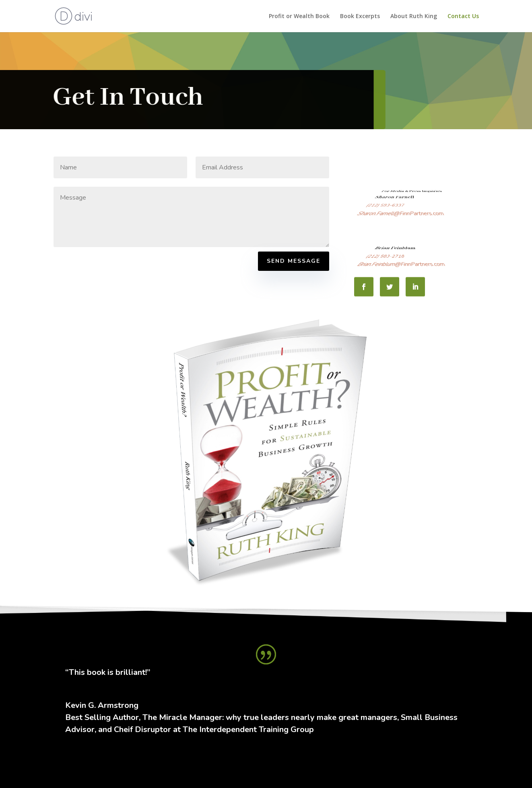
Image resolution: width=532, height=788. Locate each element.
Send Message (294, 261)
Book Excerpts (360, 17)
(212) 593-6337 (396, 211)
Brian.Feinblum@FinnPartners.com (401, 266)
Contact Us (463, 17)
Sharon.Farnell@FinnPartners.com (401, 215)
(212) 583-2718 (396, 261)
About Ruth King (414, 17)
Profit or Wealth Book (299, 17)
